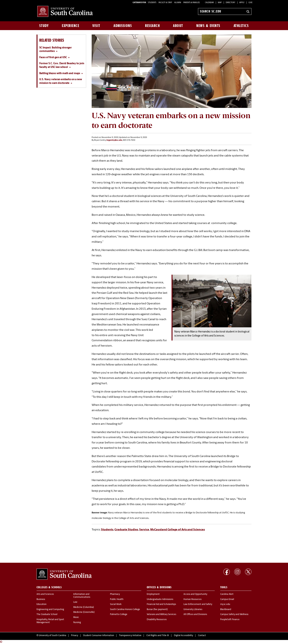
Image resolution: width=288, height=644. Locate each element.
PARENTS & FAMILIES (192, 3)
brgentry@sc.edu (114, 140)
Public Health (117, 599)
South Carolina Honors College (125, 610)
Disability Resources (157, 620)
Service (144, 530)
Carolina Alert (227, 594)
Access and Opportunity (195, 594)
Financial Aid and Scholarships (161, 604)
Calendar (209, 3)
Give (250, 3)
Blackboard (226, 610)
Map (220, 3)
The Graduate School (47, 614)
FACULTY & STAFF (165, 3)
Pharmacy (115, 594)
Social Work (116, 604)
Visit (96, 26)
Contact (202, 636)
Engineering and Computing (50, 610)
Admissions (123, 26)
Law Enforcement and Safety (198, 604)
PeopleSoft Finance (230, 620)
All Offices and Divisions (195, 614)
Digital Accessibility (183, 636)
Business (41, 599)
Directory (231, 3)
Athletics (241, 26)
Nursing (77, 623)
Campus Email (227, 599)
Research (152, 26)
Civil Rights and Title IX (158, 636)
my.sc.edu (225, 604)
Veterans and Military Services (161, 614)
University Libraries (193, 610)
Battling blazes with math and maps (60, 73)
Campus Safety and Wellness (234, 614)
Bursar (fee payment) (157, 610)
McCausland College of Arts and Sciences (178, 530)
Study (44, 26)
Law (75, 602)
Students (107, 530)
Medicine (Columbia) (84, 607)
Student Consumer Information (99, 636)
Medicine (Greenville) (84, 612)
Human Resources (192, 599)
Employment (153, 594)
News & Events (208, 26)
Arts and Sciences (45, 594)
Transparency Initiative (130, 636)
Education (42, 604)
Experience (71, 26)
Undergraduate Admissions (160, 599)
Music (76, 617)
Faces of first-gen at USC (53, 58)
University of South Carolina (52, 636)
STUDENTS (152, 3)
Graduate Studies (126, 530)
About (178, 26)
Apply (242, 3)
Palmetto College (119, 614)
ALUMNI (178, 3)
